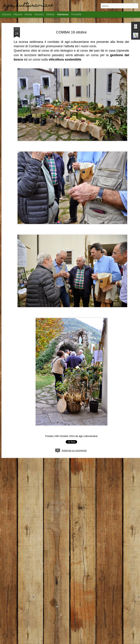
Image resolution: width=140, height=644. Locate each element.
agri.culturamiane (88, 436)
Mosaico (39, 14)
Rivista (28, 14)
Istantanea (63, 14)
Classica (6, 14)
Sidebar (50, 14)
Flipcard (18, 14)
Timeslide (76, 14)
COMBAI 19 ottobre (71, 32)
